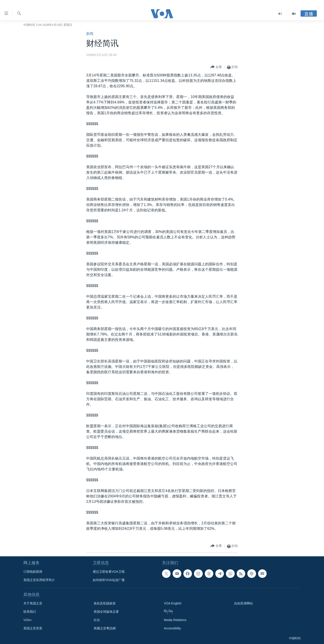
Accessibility (172, 628)
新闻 (90, 34)
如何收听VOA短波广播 (109, 580)
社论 (97, 620)
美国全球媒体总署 (106, 612)
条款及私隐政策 (105, 603)
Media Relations (175, 620)
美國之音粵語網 (105, 628)
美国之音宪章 (33, 628)
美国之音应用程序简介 (39, 580)
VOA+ (28, 620)
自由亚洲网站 (243, 603)
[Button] (216, 67)
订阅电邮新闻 (33, 572)
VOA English (173, 603)
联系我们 (30, 612)
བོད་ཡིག (168, 612)
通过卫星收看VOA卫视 (109, 572)
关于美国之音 (33, 603)
